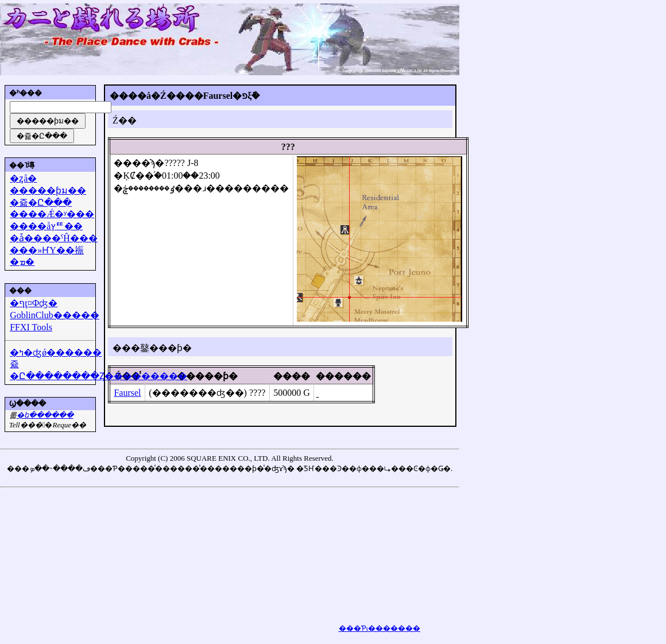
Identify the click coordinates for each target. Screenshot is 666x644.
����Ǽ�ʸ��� (52, 214)
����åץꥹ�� (46, 226)
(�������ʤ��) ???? (207, 393)
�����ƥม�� (48, 190)
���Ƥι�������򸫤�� (380, 628)
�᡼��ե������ (45, 415)
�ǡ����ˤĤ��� (54, 238)
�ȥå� (23, 178)
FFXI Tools (31, 327)
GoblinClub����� (55, 315)
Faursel (127, 393)
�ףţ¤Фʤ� (34, 303)
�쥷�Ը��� (41, 203)
